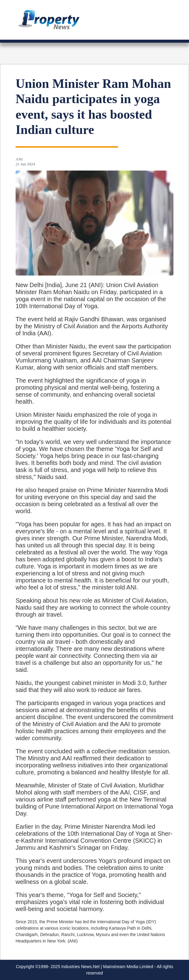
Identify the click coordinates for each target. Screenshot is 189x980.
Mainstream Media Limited (128, 967)
